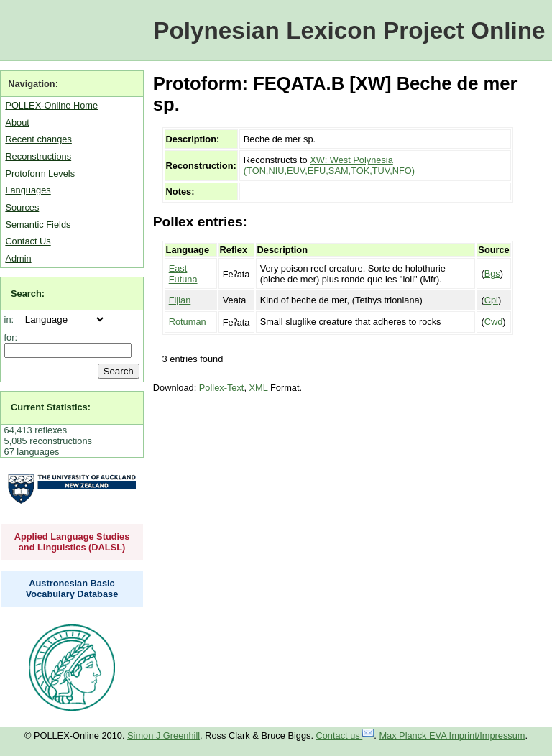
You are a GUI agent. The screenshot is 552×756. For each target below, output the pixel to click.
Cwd (494, 322)
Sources (22, 207)
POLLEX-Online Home (51, 105)
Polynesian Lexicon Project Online (349, 31)
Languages (28, 190)
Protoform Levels (40, 174)
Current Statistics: (51, 407)
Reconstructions (38, 156)
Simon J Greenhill (164, 736)
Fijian (180, 300)
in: (12, 319)
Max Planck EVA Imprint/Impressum (452, 736)
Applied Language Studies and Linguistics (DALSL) (72, 542)
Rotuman (188, 322)
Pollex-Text (222, 388)
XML (259, 388)
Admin (18, 258)
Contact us (345, 736)
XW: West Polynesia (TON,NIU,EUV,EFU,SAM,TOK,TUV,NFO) (329, 165)
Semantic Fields (38, 225)
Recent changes (38, 139)
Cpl (491, 300)
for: (11, 337)
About (17, 123)
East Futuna (183, 274)
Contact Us (28, 241)
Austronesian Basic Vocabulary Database (72, 589)
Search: (28, 294)
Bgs (492, 273)
